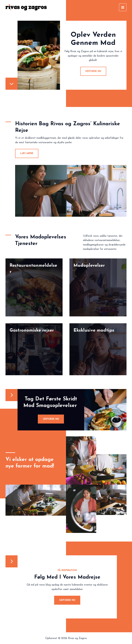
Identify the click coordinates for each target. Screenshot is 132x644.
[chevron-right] (12, 395)
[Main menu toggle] (123, 7)
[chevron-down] (12, 84)
